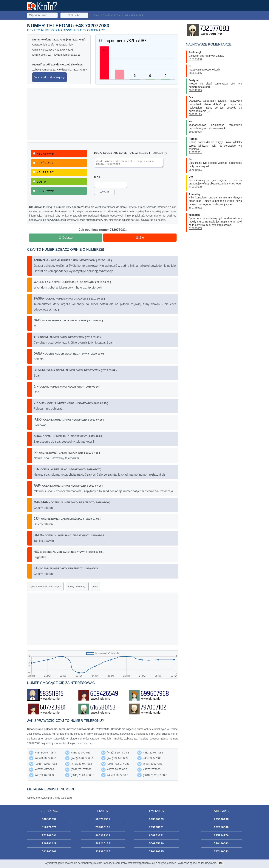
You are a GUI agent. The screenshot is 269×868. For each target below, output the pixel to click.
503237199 (195, 114)
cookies (69, 863)
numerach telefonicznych (151, 729)
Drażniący (43, 163)
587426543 (221, 851)
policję (161, 220)
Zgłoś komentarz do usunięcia (45, 586)
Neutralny (44, 172)
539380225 (103, 851)
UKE (137, 220)
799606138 (221, 819)
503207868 (49, 851)
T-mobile (117, 739)
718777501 (195, 152)
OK (221, 863)
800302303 (103, 835)
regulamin (158, 153)
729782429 (49, 843)
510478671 (49, 827)
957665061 (195, 170)
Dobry (40, 182)
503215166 (103, 843)
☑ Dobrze (66, 238)
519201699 (195, 187)
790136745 (156, 851)
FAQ (95, 586)
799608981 (156, 827)
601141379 (195, 90)
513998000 (195, 59)
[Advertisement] (103, 114)
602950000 (221, 827)
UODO (145, 220)
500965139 (156, 843)
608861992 (49, 819)
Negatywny (44, 154)
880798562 (195, 208)
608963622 (156, 835)
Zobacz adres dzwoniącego (50, 77)
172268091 (49, 835)
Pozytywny (44, 191)
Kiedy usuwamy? (77, 586)
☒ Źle (140, 238)
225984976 (221, 835)
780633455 (195, 73)
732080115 (103, 827)
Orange (95, 739)
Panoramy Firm (145, 734)
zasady (143, 153)
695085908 (195, 132)
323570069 (156, 819)
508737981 (103, 819)
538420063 (221, 843)
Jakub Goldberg (62, 798)
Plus (103, 739)
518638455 (195, 228)
